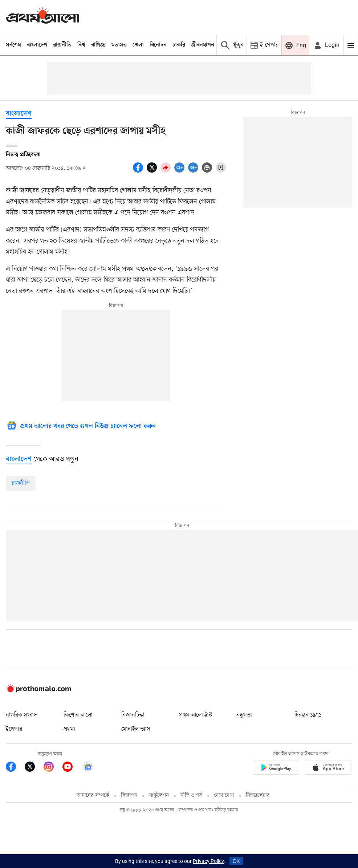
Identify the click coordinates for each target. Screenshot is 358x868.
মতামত (119, 45)
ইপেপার (14, 729)
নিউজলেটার (258, 796)
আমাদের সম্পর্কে (93, 796)
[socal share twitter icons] (154, 171)
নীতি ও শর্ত (191, 796)
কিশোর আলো (78, 715)
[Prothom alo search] (231, 45)
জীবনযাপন (203, 45)
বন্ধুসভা (244, 715)
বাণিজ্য (98, 45)
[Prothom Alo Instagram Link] (53, 768)
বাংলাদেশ (37, 45)
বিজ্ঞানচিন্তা (133, 715)
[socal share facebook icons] (140, 171)
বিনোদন (158, 45)
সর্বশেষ (13, 45)
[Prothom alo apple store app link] (328, 769)
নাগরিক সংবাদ (21, 715)
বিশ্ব (81, 45)
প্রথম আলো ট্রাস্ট (196, 715)
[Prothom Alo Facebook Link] (15, 768)
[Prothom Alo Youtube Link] (72, 768)
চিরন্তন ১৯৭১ (308, 715)
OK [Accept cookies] (236, 861)
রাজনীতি (62, 45)
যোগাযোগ (224, 796)
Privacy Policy (208, 861)
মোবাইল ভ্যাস (136, 729)
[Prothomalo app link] (276, 769)
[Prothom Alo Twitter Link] (34, 768)
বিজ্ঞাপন (129, 796)
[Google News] (81, 427)
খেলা (138, 45)
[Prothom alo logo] (38, 691)
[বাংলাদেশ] (19, 459)
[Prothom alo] (43, 17)
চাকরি (179, 45)
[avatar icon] (326, 45)
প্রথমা (69, 729)
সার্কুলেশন (159, 796)
